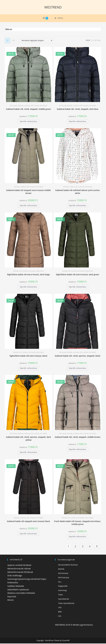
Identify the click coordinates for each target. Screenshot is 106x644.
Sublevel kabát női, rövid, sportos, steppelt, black (78, 356)
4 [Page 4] (90, 547)
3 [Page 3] (83, 547)
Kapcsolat (12, 597)
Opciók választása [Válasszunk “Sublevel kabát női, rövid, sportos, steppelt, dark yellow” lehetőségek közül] (28, 453)
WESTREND (53, 7)
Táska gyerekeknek (66, 604)
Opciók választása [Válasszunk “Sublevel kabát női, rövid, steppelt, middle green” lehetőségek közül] (28, 122)
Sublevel (27, 106)
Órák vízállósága (15, 576)
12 (92, 41)
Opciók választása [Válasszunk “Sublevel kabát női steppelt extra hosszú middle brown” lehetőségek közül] (28, 206)
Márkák (21, 106)
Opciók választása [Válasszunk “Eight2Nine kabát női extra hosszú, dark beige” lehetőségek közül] (28, 288)
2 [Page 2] (75, 547)
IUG (60, 617)
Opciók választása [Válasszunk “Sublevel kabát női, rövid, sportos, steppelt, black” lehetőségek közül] (78, 369)
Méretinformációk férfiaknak (20, 573)
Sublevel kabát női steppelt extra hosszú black (28, 522)
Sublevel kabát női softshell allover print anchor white (78, 192)
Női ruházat (35, 106)
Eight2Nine (40, 272)
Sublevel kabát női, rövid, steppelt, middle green (29, 110)
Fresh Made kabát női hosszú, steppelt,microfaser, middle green (77, 523)
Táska (61, 595)
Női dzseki (14, 106)
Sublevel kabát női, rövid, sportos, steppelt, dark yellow (28, 439)
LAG (60, 608)
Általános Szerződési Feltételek (21, 594)
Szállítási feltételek (16, 587)
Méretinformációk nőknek (19, 569)
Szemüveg (62, 591)
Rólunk (10, 601)
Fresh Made (89, 518)
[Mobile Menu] (59, 18)
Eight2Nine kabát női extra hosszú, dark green (77, 275)
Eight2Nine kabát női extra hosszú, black (28, 356)
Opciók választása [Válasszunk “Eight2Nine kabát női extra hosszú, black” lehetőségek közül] (28, 369)
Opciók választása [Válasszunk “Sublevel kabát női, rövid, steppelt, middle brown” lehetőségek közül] (78, 450)
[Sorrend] (36, 41)
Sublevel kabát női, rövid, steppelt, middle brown (78, 438)
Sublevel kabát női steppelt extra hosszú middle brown (29, 192)
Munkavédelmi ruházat (68, 565)
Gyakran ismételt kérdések (19, 566)
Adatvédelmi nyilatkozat (18, 590)
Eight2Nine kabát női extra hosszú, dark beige (29, 275)
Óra (60, 582)
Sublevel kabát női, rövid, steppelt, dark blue (78, 110)
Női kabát (43, 106)
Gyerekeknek (64, 599)
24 (96, 41)
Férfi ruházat (64, 578)
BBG (60, 612)
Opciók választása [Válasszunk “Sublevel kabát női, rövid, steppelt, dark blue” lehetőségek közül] (78, 122)
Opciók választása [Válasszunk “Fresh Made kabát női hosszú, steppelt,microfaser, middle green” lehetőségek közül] (78, 537)
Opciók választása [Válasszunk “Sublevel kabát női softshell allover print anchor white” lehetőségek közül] (78, 206)
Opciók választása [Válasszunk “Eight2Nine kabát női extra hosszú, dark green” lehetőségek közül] (78, 287)
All (99, 41)
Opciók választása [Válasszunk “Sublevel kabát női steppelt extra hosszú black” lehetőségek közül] (28, 534)
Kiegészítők (63, 587)
